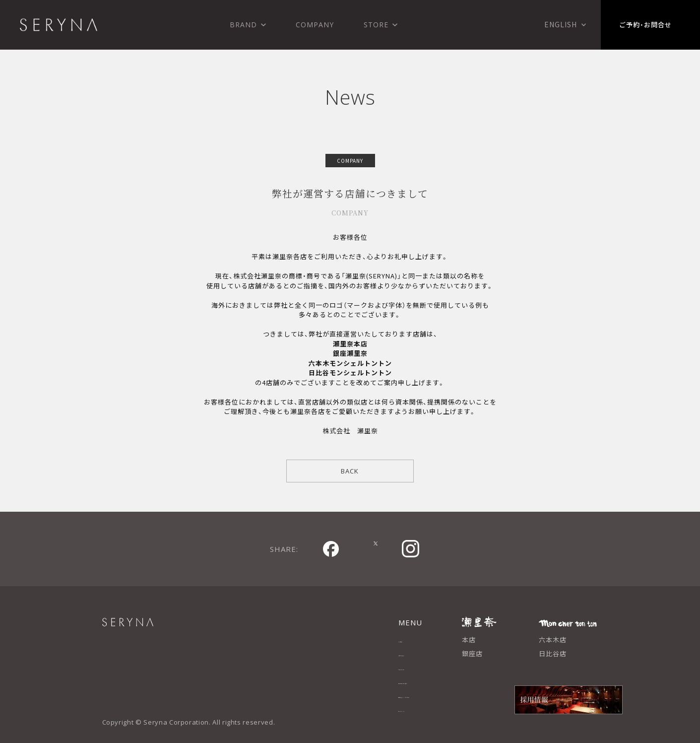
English (561, 24)
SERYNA (149, 627)
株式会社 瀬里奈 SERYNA (59, 25)
